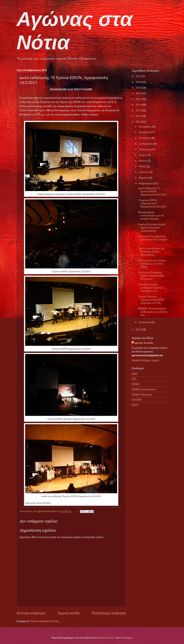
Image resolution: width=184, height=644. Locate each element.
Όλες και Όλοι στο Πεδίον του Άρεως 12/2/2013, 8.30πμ (152, 264)
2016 (139, 105)
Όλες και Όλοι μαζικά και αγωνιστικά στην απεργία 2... (153, 240)
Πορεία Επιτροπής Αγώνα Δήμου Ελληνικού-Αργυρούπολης (152, 228)
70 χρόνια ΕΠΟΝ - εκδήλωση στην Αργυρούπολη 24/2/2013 (152, 203)
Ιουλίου (143, 155)
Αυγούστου (145, 149)
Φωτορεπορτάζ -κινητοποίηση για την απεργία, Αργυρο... (151, 215)
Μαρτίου (144, 178)
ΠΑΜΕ (135, 384)
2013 (139, 122)
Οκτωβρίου (145, 138)
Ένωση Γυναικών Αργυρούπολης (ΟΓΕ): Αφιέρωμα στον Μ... (151, 300)
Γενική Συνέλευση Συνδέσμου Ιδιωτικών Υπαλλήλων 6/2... (151, 288)
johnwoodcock (106, 638)
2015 (139, 110)
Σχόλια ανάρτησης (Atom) (45, 621)
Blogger (128, 638)
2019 (139, 88)
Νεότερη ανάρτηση (31, 613)
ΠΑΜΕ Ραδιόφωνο (142, 395)
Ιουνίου (143, 161)
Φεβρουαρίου (146, 183)
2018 (139, 93)
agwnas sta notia (144, 343)
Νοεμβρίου (145, 132)
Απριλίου (144, 172)
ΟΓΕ (134, 379)
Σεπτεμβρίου (146, 144)
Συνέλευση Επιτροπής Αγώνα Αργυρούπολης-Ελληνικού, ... (152, 276)
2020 (139, 82)
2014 (139, 116)
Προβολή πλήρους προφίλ (145, 360)
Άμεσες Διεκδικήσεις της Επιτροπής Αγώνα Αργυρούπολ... (151, 252)
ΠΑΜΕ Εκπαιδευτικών (144, 389)
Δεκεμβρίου (146, 127)
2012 (139, 330)
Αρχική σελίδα (68, 613)
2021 (139, 76)
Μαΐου (143, 166)
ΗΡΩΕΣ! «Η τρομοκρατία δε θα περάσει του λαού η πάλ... (153, 312)
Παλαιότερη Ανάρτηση (109, 613)
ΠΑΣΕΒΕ (137, 400)
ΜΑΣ (134, 374)
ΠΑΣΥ (135, 405)
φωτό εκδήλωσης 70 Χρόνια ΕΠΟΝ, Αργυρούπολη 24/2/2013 (152, 191)
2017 (139, 99)
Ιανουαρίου (145, 322)
